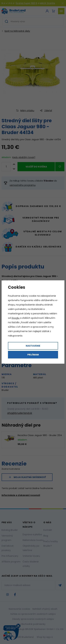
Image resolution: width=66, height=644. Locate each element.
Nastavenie (33, 346)
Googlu (15, 318)
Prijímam (33, 355)
